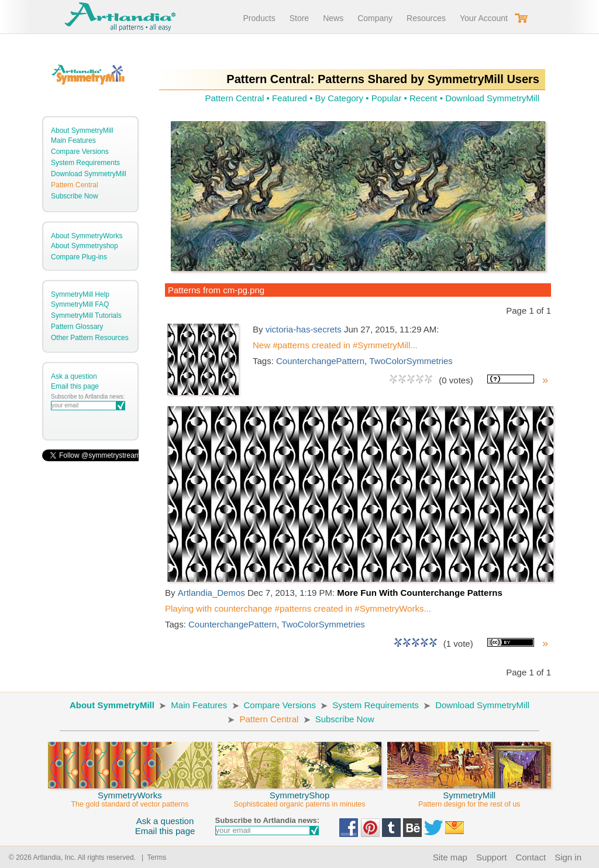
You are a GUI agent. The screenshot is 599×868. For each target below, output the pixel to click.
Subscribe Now (75, 196)
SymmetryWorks (130, 794)
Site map (450, 857)
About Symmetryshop (85, 246)
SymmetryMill (469, 794)
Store (299, 18)
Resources (426, 18)
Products (259, 18)
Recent (424, 98)
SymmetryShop (299, 794)
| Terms (152, 857)
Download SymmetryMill (89, 174)
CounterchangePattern (320, 361)
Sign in (568, 857)
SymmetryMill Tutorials (86, 315)
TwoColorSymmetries (411, 361)
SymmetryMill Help (80, 294)
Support (492, 857)
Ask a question (74, 376)
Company (375, 18)
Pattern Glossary (77, 327)
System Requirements (85, 163)
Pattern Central (75, 185)
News (333, 18)
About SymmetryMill (82, 131)
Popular (387, 98)
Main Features (73, 140)
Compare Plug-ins (79, 257)
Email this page (75, 386)
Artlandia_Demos (211, 593)
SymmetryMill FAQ (80, 304)
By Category (340, 98)
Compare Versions (80, 152)
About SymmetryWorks (87, 236)
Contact (531, 857)
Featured (290, 98)
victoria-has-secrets (304, 329)
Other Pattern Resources (90, 338)
